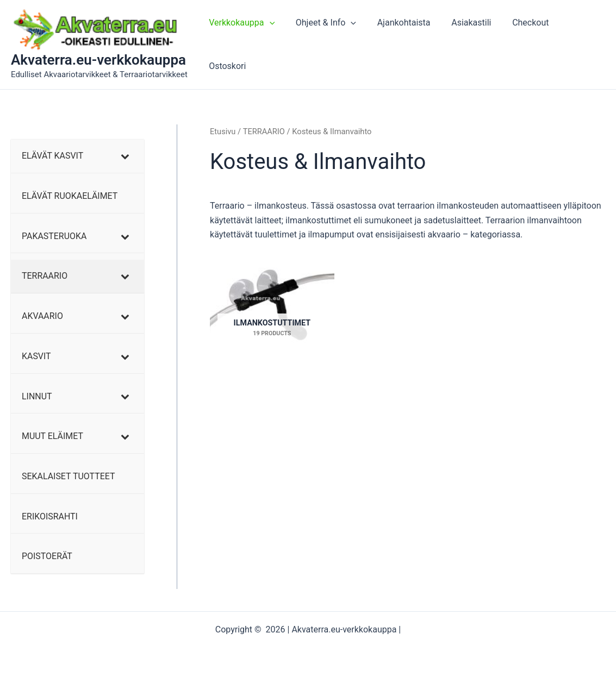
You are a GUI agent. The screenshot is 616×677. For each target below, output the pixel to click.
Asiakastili (468, 44)
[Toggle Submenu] (125, 156)
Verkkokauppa (249, 45)
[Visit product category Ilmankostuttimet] (272, 307)
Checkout (523, 44)
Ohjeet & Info (330, 45)
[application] (277, 45)
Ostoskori (578, 44)
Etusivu (223, 131)
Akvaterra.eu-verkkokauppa (98, 60)
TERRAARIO (264, 131)
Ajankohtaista (404, 44)
